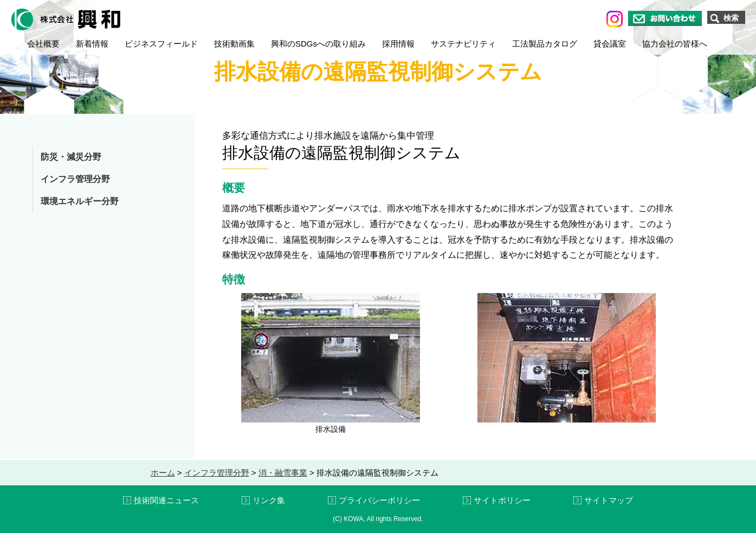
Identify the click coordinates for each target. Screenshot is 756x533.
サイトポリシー (502, 500)
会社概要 (43, 44)
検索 (731, 18)
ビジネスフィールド (161, 44)
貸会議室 (610, 44)
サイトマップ (609, 500)
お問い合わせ (665, 18)
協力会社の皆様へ (675, 44)
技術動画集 (234, 44)
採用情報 (398, 44)
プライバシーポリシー (379, 500)
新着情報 (92, 44)
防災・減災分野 (71, 157)
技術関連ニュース (166, 500)
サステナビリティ (463, 44)
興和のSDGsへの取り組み (318, 44)
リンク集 (269, 500)
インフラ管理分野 (75, 179)
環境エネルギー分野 (80, 201)
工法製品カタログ (545, 44)
